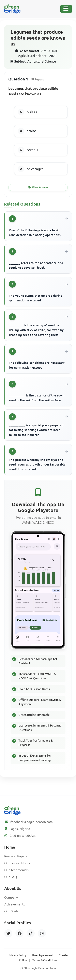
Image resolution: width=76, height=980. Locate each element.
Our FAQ (11, 877)
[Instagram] (42, 933)
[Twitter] (8, 933)
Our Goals (11, 911)
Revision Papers (16, 856)
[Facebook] (19, 933)
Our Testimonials (16, 870)
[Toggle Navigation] (66, 9)
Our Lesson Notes (17, 863)
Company (11, 897)
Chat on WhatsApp (23, 836)
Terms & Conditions (45, 960)
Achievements (15, 904)
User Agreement (43, 955)
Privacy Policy (17, 955)
